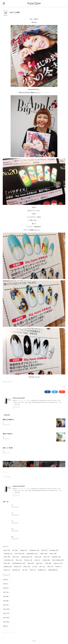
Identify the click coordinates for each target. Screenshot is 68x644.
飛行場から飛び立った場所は (10, 451)
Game (50, 567)
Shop (47, 557)
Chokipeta (42, 570)
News (7, 550)
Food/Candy (9, 560)
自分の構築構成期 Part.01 (19, 529)
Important (16, 570)
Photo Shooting (58, 560)
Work (44, 550)
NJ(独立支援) (53, 570)
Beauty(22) (5, 382)
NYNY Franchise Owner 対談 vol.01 (21, 521)
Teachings (8, 554)
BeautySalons (32, 554)
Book (16, 557)
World (39, 564)
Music (53, 554)
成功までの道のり (8, 434)
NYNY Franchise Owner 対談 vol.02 (21, 513)
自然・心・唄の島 (8, 448)
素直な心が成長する (8, 420)
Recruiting (54, 550)
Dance (27, 567)
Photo (7, 564)
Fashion (44, 554)
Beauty (24, 550)
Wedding (8, 567)
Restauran (56, 557)
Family (58, 567)
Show (19, 560)
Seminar (28, 560)
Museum (17, 567)
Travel (48, 564)
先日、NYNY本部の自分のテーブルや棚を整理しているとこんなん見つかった (21, 423)
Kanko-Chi (58, 564)
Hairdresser (34, 550)
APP (42, 567)
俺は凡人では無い (17, 537)
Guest (37, 560)
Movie (7, 557)
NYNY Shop (19, 554)
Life (15, 550)
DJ (35, 567)
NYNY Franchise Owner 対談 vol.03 (21, 505)
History (7, 570)
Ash (25, 570)
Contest (46, 560)
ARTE (33, 570)
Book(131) (10, 382)
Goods (38, 557)
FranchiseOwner (19, 564)
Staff (31, 564)
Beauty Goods (27, 557)
